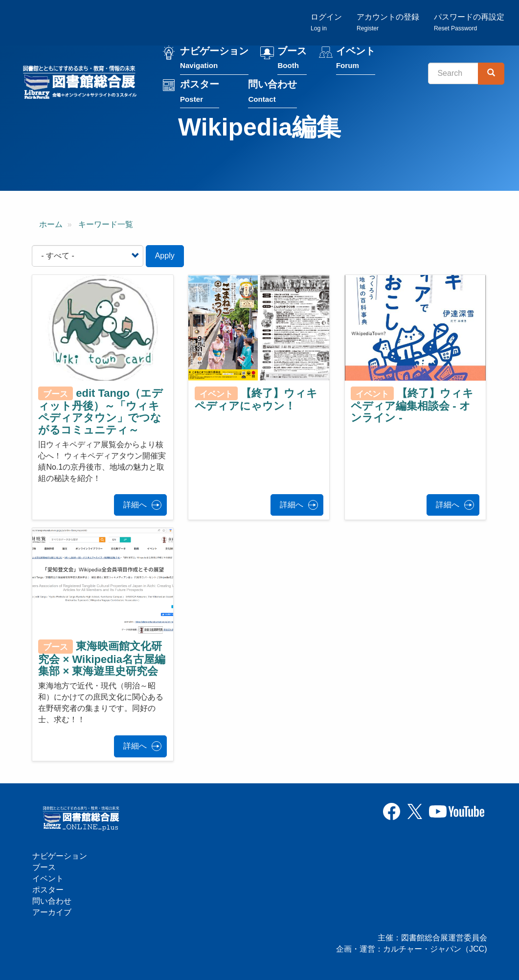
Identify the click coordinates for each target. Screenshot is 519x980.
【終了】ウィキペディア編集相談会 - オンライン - (412, 406)
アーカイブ (52, 912)
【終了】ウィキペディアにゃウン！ (256, 399)
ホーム (51, 224)
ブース (292, 58)
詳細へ (135, 505)
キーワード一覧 (106, 224)
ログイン (326, 22)
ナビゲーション (214, 58)
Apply (165, 256)
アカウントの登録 (388, 22)
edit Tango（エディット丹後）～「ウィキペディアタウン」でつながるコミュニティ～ (101, 411)
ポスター (200, 91)
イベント (356, 58)
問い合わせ (272, 91)
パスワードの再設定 (469, 22)
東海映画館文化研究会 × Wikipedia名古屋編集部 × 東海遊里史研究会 (102, 659)
